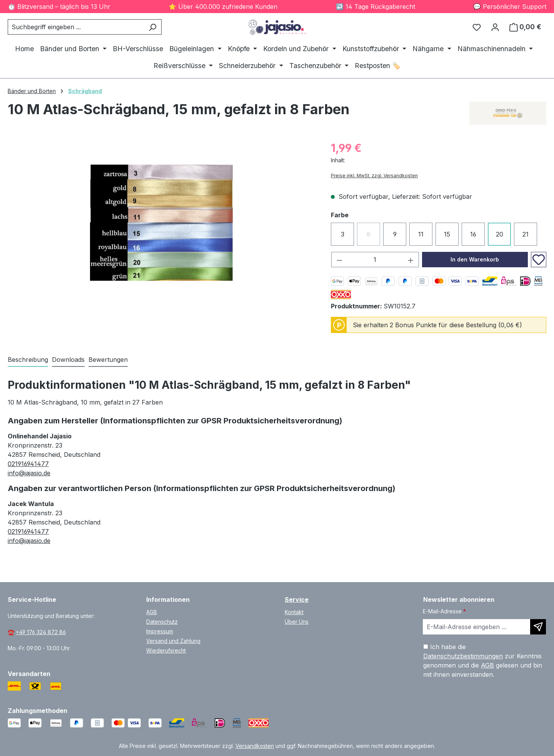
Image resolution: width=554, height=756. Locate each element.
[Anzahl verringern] (339, 260)
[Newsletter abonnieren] (538, 627)
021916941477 (28, 464)
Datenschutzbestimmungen (463, 656)
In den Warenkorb (475, 259)
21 (526, 234)
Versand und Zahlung (173, 641)
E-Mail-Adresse (444, 611)
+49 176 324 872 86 (41, 632)
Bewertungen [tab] (108, 360)
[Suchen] (153, 27)
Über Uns (297, 622)
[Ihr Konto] (495, 27)
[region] (162, 223)
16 (473, 234)
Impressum (160, 631)
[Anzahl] (375, 260)
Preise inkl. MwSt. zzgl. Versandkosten (374, 176)
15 (447, 234)
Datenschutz (162, 622)
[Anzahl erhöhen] (411, 260)
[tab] (28, 360)
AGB (152, 612)
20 (500, 234)
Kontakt (294, 612)
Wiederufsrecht (166, 650)
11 (421, 234)
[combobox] (76, 27)
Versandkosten (255, 746)
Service (297, 599)
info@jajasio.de (29, 473)
